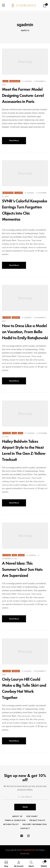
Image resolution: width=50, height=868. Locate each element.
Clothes (19, 193)
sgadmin (28, 81)
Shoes (21, 555)
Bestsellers (15, 81)
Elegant (16, 318)
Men (21, 433)
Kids (15, 433)
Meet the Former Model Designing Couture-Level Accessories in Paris (23, 95)
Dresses (16, 671)
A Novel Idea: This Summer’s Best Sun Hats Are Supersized (22, 569)
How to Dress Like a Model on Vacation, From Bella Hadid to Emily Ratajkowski (25, 332)
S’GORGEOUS (29, 850)
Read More (14, 140)
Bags (6, 81)
